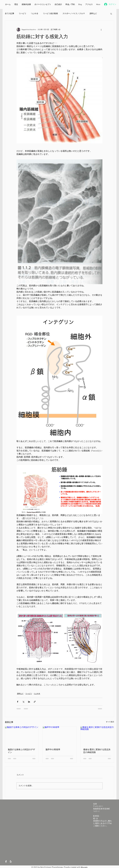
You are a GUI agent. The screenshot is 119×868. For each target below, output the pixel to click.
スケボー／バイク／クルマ (74, 14)
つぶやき (35, 14)
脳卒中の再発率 (53, 749)
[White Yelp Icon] (11, 862)
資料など (93, 14)
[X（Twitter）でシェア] (23, 702)
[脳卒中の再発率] (60, 736)
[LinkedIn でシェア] (29, 702)
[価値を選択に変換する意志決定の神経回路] (97, 736)
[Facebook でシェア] (18, 702)
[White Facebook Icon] (6, 862)
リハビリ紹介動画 (50, 14)
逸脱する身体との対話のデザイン (21, 751)
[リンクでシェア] (35, 702)
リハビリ (23, 14)
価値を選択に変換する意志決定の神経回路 (97, 751)
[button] (111, 14)
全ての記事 (10, 14)
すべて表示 (110, 722)
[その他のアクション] (101, 30)
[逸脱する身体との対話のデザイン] (22, 736)
